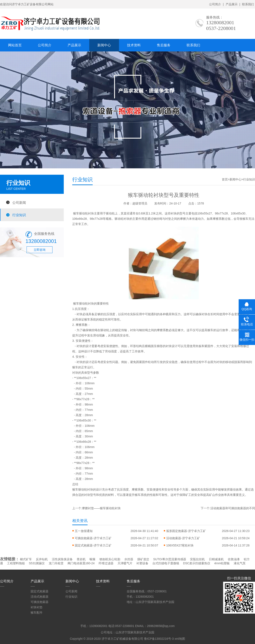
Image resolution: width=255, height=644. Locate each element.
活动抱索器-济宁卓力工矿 (183, 538)
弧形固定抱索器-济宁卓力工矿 (186, 531)
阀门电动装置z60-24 (81, 563)
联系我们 (248, 4)
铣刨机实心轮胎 (110, 559)
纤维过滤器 (106, 563)
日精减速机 (216, 559)
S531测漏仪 (37, 563)
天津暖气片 (125, 563)
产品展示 (232, 4)
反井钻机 (42, 559)
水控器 (129, 559)
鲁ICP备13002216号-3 (159, 639)
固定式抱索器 (40, 591)
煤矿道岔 (143, 559)
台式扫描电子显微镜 (166, 563)
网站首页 (15, 45)
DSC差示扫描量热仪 (197, 563)
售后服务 (164, 45)
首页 (225, 179)
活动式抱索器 (40, 597)
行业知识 (19, 215)
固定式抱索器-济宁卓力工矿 (93, 545)
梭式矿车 (26, 559)
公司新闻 (19, 203)
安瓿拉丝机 (197, 559)
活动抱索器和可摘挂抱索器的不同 (233, 508)
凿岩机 (81, 559)
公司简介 (215, 4)
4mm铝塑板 (222, 563)
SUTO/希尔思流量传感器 (170, 559)
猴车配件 (37, 613)
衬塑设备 (142, 563)
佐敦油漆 (234, 559)
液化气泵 (240, 563)
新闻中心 (104, 45)
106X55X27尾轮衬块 (180, 545)
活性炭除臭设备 (62, 559)
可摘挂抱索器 (40, 602)
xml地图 (180, 639)
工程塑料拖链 (16, 563)
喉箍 (92, 559)
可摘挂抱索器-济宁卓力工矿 (93, 538)
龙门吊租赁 (56, 563)
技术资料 (134, 45)
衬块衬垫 (37, 607)
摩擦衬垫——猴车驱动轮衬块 (101, 508)
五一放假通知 (84, 531)
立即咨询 (40, 250)
